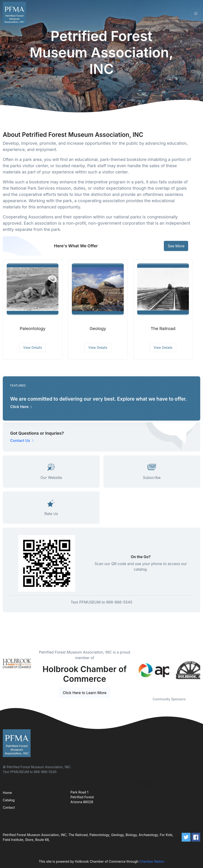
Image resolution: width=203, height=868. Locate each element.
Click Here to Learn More (85, 693)
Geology (98, 329)
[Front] (15, 13)
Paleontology (33, 329)
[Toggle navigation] (196, 14)
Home (7, 793)
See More (176, 246)
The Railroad (163, 329)
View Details (33, 348)
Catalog (9, 800)
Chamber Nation (152, 861)
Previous (135, 670)
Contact (9, 807)
